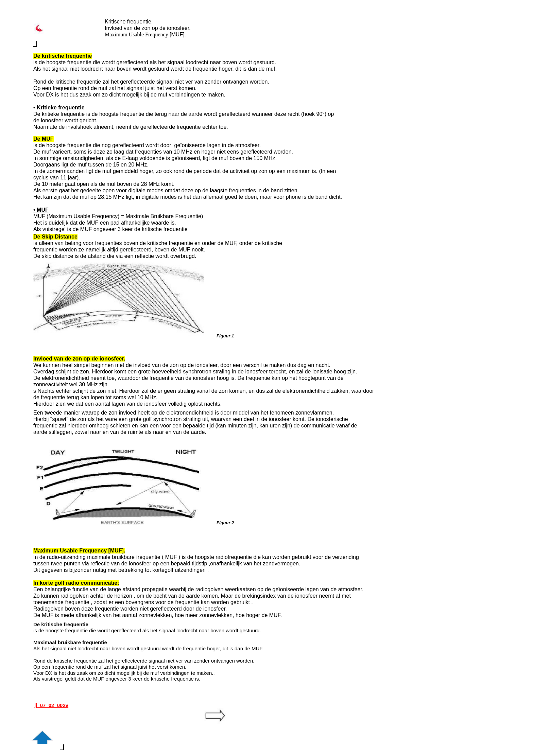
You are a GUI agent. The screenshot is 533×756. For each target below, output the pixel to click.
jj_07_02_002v (51, 705)
